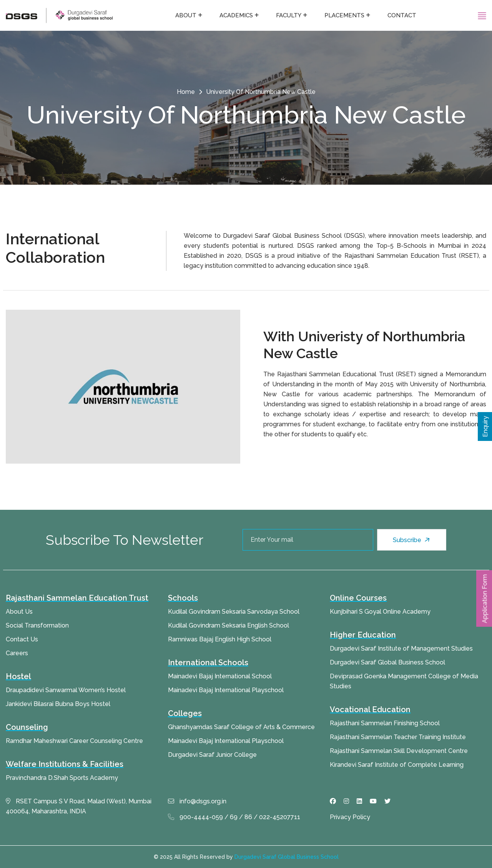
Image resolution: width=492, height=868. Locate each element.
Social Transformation (37, 625)
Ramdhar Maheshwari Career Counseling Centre (74, 741)
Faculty (289, 15)
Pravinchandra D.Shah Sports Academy (62, 778)
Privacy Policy (350, 817)
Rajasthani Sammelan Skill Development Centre (399, 751)
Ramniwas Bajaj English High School (220, 639)
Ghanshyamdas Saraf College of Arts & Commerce (241, 727)
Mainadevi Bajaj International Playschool (226, 690)
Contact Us (22, 639)
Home (186, 92)
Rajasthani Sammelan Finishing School (385, 723)
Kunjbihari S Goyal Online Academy (380, 612)
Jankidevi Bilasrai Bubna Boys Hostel (58, 704)
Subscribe (412, 540)
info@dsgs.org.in (197, 801)
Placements (344, 15)
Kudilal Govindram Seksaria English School (229, 625)
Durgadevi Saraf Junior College (212, 755)
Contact (402, 15)
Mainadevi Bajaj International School (220, 676)
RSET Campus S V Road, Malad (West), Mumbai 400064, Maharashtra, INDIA (79, 806)
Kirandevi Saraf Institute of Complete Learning (397, 765)
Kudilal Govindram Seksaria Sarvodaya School (234, 612)
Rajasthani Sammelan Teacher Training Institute (398, 737)
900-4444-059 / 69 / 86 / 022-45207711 (234, 817)
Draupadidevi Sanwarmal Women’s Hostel (66, 690)
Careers (17, 653)
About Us (19, 612)
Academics (236, 15)
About (186, 15)
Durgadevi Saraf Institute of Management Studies (401, 648)
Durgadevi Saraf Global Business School (387, 662)
